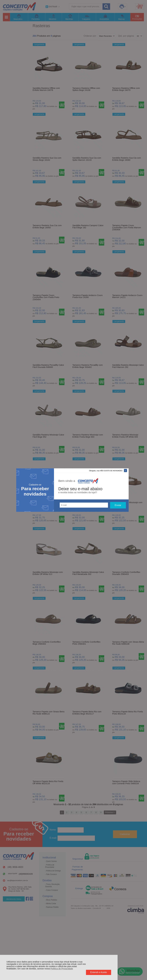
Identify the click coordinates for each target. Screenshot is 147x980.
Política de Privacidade (62, 969)
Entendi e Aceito (99, 972)
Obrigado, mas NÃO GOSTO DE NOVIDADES (106, 471)
